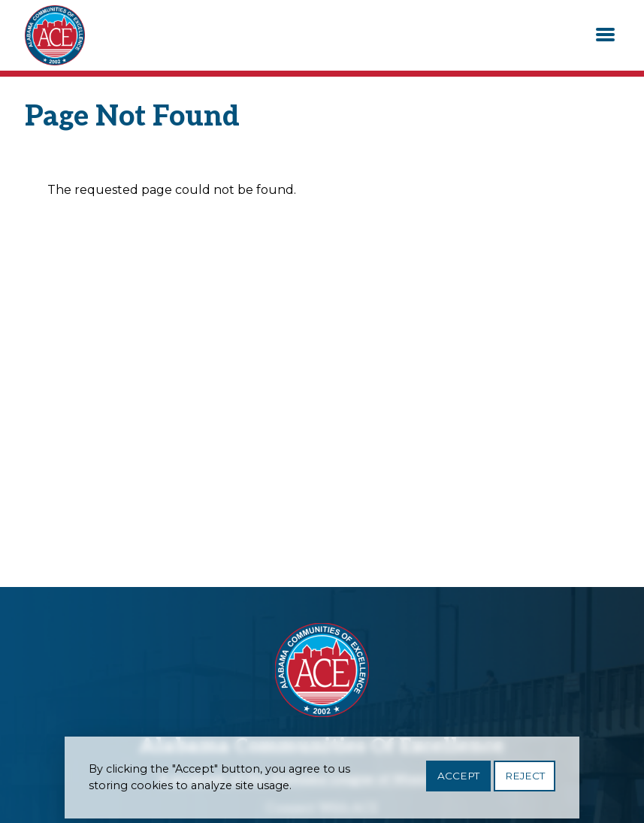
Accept (458, 780)
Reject (525, 780)
